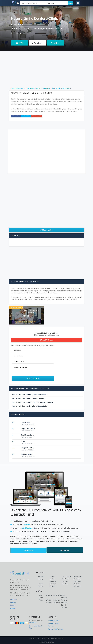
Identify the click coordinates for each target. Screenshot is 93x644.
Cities (12, 605)
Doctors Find (66, 576)
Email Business (37, 116)
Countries (14, 599)
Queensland (57, 595)
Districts (13, 608)
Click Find (65, 584)
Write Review (38, 43)
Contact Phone (19, 361)
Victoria (49, 595)
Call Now (55, 43)
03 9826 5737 (18, 33)
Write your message (20, 367)
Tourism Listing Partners (53, 579)
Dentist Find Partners (56, 629)
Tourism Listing (53, 620)
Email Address (19, 356)
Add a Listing (16, 116)
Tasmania (64, 600)
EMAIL (20, 43)
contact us (33, 623)
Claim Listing (26, 116)
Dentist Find (78, 576)
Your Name (17, 350)
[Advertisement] (47, 73)
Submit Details (33, 378)
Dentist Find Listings (47, 642)
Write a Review (46, 230)
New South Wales (41, 598)
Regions (13, 602)
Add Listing (65, 550)
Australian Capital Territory (64, 605)
